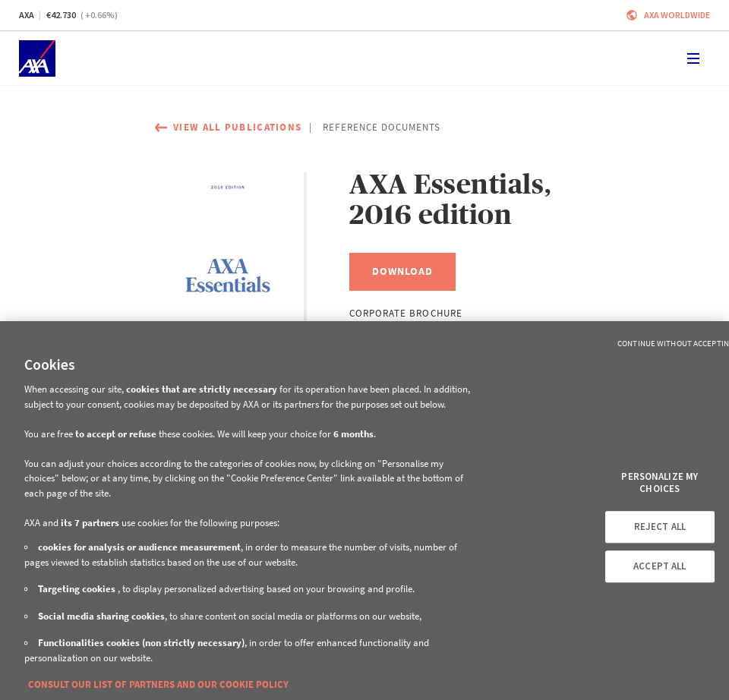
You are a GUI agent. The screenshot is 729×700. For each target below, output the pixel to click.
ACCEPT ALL (660, 566)
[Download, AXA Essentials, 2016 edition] (402, 272)
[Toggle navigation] (693, 58)
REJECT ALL (660, 527)
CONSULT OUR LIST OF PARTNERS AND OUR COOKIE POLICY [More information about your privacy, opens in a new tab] (158, 684)
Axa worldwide (677, 15)
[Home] (37, 58)
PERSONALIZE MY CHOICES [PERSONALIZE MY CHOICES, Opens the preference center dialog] (660, 482)
